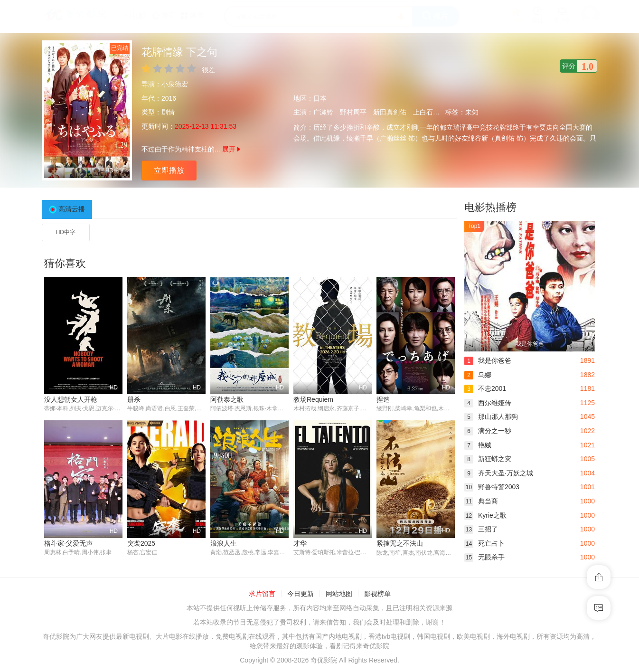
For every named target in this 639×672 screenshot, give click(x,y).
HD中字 (66, 232)
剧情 (168, 112)
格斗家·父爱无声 (68, 543)
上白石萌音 (430, 112)
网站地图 (339, 594)
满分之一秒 (488, 431)
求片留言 (262, 594)
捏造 (383, 399)
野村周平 (353, 112)
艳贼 (478, 445)
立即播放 (169, 170)
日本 (320, 98)
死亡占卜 (484, 543)
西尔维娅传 (488, 403)
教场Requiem (313, 399)
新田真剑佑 (390, 112)
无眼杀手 (484, 557)
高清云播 (72, 209)
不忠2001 (485, 388)
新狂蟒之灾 (488, 459)
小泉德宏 (175, 84)
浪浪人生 (224, 543)
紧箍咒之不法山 (400, 543)
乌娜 (478, 375)
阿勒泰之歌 (227, 399)
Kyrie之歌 (485, 515)
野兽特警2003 (492, 487)
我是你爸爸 (488, 360)
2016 (169, 98)
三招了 (481, 529)
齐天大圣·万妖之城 (499, 473)
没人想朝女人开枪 (71, 399)
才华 (300, 543)
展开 (231, 149)
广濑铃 (323, 112)
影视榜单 (377, 594)
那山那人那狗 (491, 416)
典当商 (481, 501)
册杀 (134, 399)
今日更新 (301, 594)
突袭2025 (141, 543)
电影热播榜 (490, 207)
